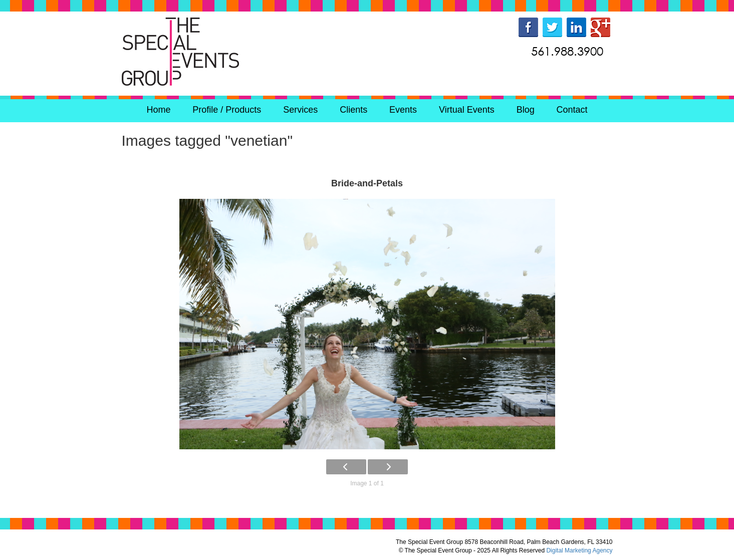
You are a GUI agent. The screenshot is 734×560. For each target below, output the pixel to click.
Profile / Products (227, 110)
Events (403, 110)
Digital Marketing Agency (579, 550)
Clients (353, 110)
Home (158, 110)
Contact (572, 110)
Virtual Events (467, 110)
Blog (526, 110)
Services (300, 110)
